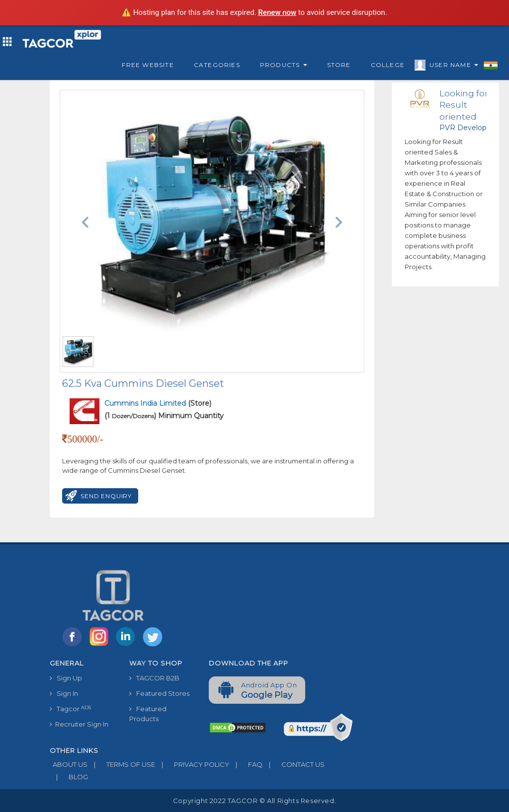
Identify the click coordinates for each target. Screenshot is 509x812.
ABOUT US (69, 764)
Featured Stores (159, 693)
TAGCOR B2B (154, 678)
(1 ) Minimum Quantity (164, 416)
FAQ (246, 764)
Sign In (64, 693)
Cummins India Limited (146, 403)
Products (284, 65)
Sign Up (66, 678)
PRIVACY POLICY (192, 764)
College (388, 65)
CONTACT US (294, 764)
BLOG (69, 777)
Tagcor (70, 709)
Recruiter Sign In (79, 724)
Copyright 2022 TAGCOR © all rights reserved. (254, 801)
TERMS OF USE (121, 764)
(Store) (158, 403)
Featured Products (148, 714)
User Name (451, 67)
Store (339, 65)
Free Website (148, 65)
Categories (217, 65)
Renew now (277, 12)
